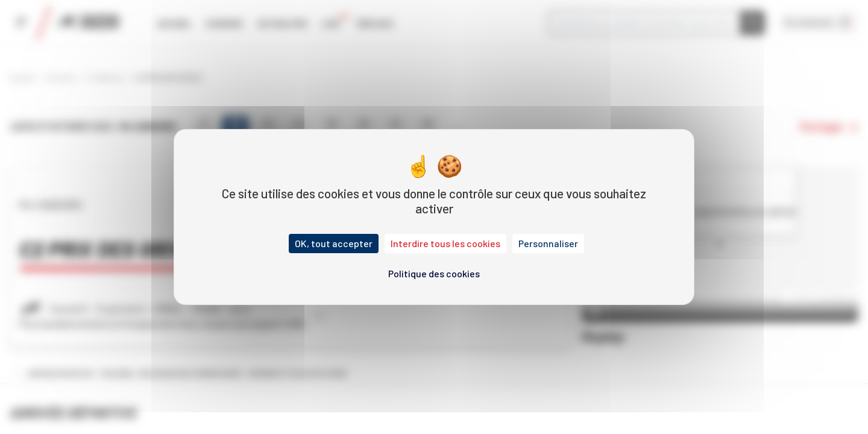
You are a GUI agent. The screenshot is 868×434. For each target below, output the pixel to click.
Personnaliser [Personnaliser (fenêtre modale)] (548, 243)
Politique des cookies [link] (434, 273)
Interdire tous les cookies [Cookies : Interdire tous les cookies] (445, 243)
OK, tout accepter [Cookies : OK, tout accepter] (334, 243)
